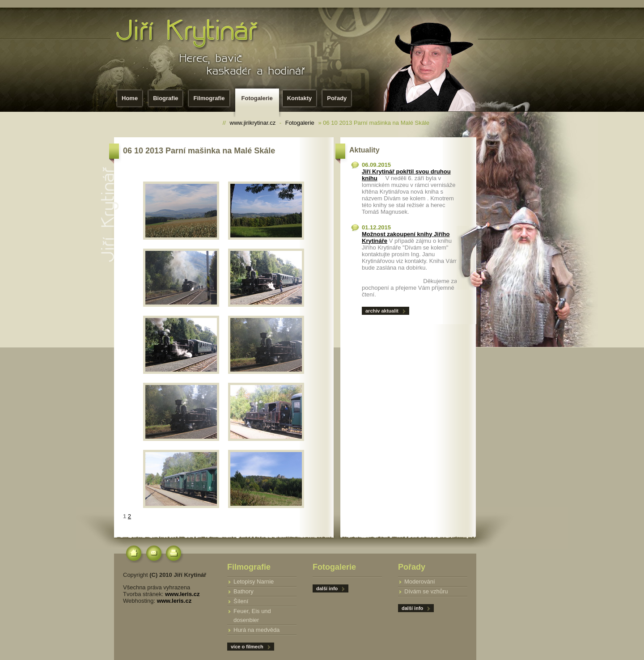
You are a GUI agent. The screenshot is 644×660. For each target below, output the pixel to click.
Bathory (244, 591)
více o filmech (247, 647)
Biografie (165, 98)
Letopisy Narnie (254, 582)
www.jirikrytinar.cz (253, 123)
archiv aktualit (382, 311)
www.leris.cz (182, 594)
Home (130, 98)
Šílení (241, 601)
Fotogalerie (259, 101)
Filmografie (209, 98)
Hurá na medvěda (256, 630)
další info (412, 608)
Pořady (337, 98)
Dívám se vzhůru (426, 591)
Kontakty (300, 98)
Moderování (420, 582)
